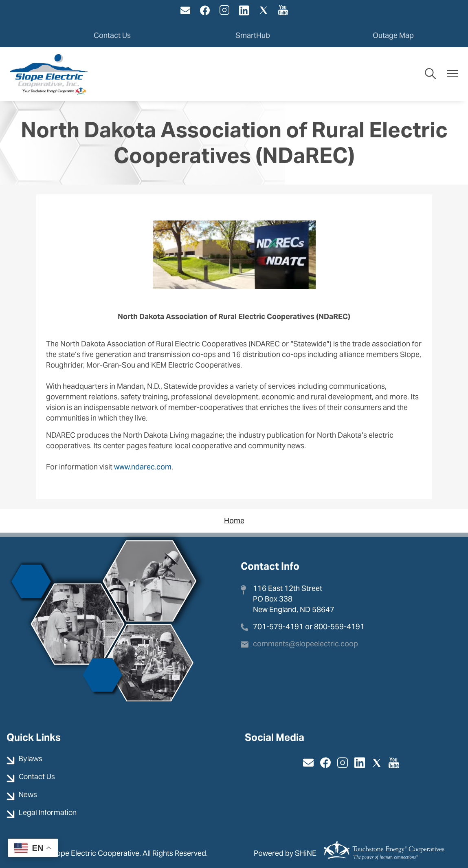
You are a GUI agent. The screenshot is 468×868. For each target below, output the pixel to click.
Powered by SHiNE (285, 853)
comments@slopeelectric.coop (305, 643)
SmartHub (253, 35)
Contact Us (112, 35)
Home (234, 520)
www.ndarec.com (143, 466)
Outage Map (393, 35)
